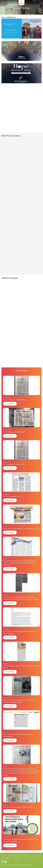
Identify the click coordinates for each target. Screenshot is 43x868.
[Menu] (2, 3)
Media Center (25, 856)
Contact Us (16, 858)
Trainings (34, 856)
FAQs (40, 856)
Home (3, 856)
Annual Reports (7, 858)
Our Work (17, 856)
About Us (9, 856)
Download (10, 404)
